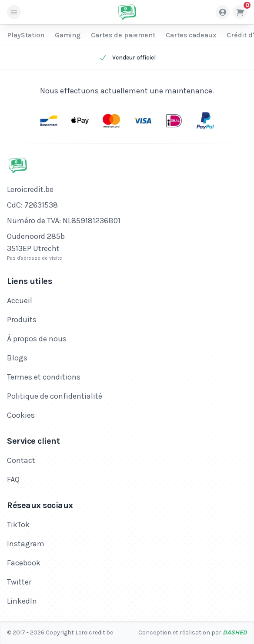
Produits (22, 320)
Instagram (26, 544)
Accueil (20, 301)
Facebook (24, 563)
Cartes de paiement (123, 35)
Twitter (19, 582)
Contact (21, 460)
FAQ (13, 479)
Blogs (17, 358)
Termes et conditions (44, 377)
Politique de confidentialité (55, 396)
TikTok (18, 525)
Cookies (21, 415)
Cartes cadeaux (191, 35)
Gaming (68, 35)
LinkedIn (22, 601)
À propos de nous (37, 339)
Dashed (235, 632)
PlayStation (26, 35)
